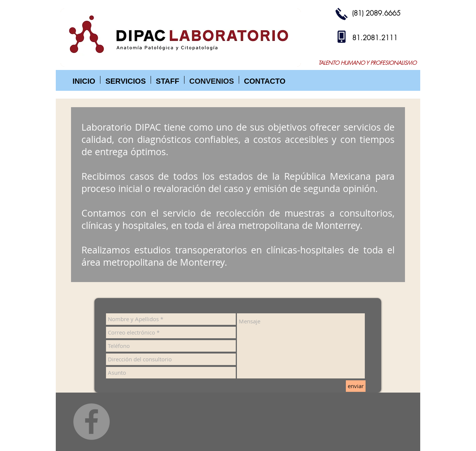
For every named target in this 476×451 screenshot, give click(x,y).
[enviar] (356, 386)
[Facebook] (91, 422)
